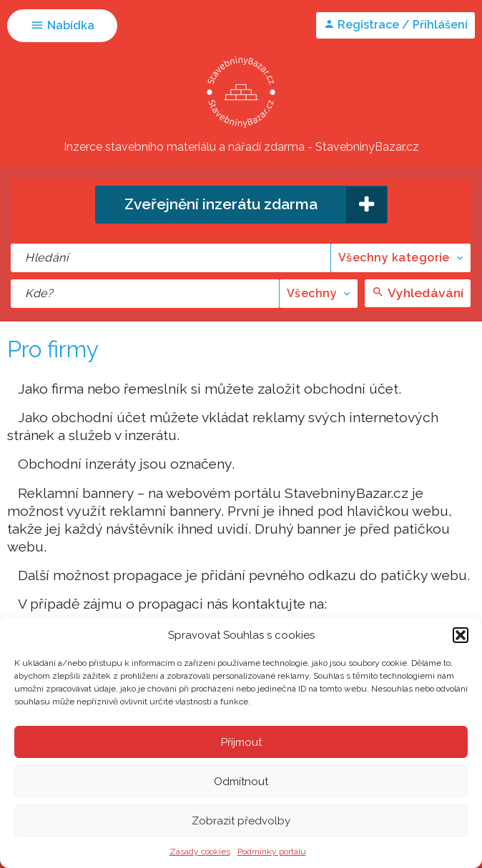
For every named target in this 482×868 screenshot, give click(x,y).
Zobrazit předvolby (241, 821)
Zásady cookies (200, 852)
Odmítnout (241, 782)
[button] (461, 635)
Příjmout (241, 742)
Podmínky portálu (272, 852)
